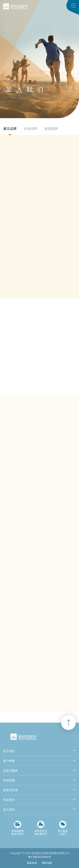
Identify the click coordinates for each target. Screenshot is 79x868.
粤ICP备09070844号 (39, 857)
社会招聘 (31, 128)
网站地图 (47, 863)
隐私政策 (32, 863)
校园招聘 (51, 128)
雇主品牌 (10, 128)
